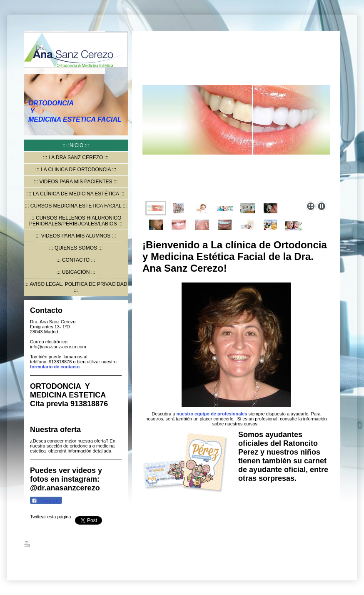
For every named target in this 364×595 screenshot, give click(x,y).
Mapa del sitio (98, 545)
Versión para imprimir (52, 545)
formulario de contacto (55, 367)
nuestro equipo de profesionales (212, 414)
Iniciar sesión (326, 544)
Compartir (46, 501)
